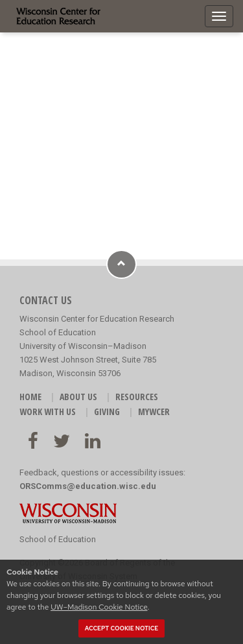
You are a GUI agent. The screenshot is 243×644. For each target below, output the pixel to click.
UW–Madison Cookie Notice (99, 607)
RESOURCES (137, 397)
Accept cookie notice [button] (122, 628)
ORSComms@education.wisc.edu (88, 486)
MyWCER (154, 411)
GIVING (107, 411)
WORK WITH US (48, 411)
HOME (30, 397)
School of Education (58, 539)
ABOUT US (78, 397)
